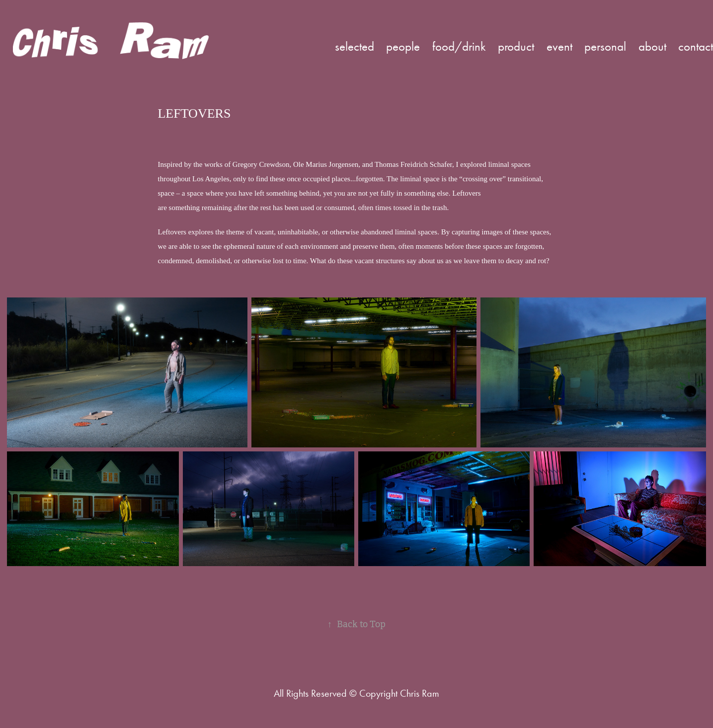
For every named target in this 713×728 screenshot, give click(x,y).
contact (696, 46)
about (652, 46)
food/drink (459, 46)
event (559, 46)
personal (605, 46)
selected (355, 46)
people (403, 46)
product (516, 46)
